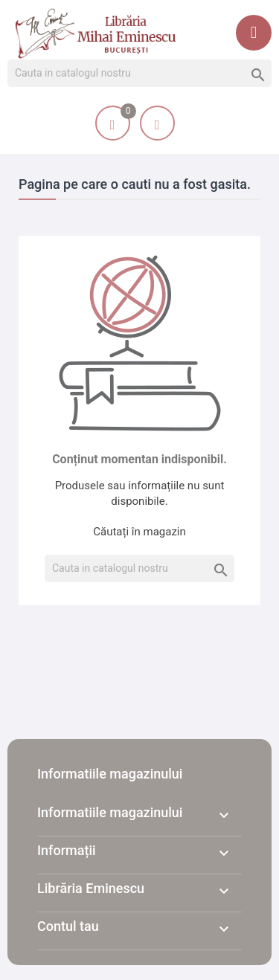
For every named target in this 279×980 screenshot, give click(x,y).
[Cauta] (139, 74)
